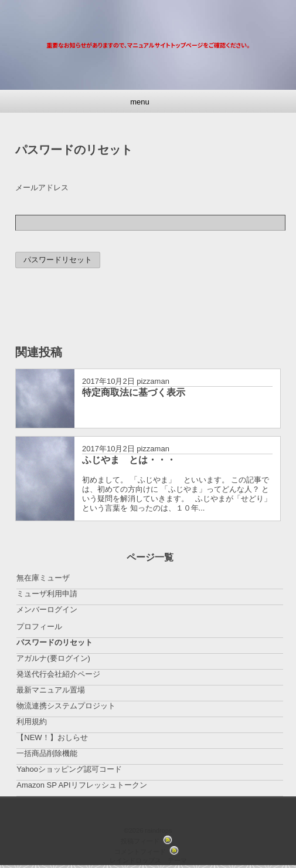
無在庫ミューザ (43, 578)
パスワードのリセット (55, 642)
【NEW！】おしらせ (52, 737)
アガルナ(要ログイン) (53, 658)
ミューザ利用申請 (47, 594)
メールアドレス (42, 188)
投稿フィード (140, 841)
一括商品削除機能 (47, 753)
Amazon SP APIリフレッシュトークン (81, 785)
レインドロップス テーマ (148, 860)
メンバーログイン (47, 609)
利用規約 (32, 722)
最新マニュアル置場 (51, 690)
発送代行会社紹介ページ (58, 674)
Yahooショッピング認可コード (69, 769)
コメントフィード (140, 852)
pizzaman (153, 381)
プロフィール (39, 626)
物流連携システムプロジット (66, 706)
